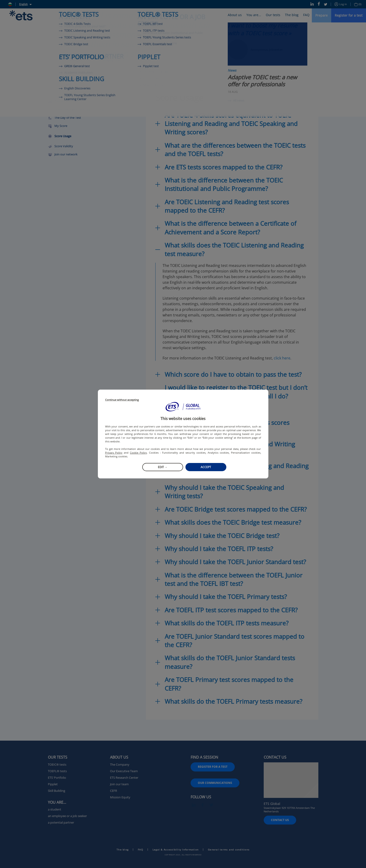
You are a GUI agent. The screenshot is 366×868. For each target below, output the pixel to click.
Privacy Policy (114, 453)
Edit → (163, 467)
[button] (183, 407)
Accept (206, 467)
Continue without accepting (122, 400)
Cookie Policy (138, 453)
